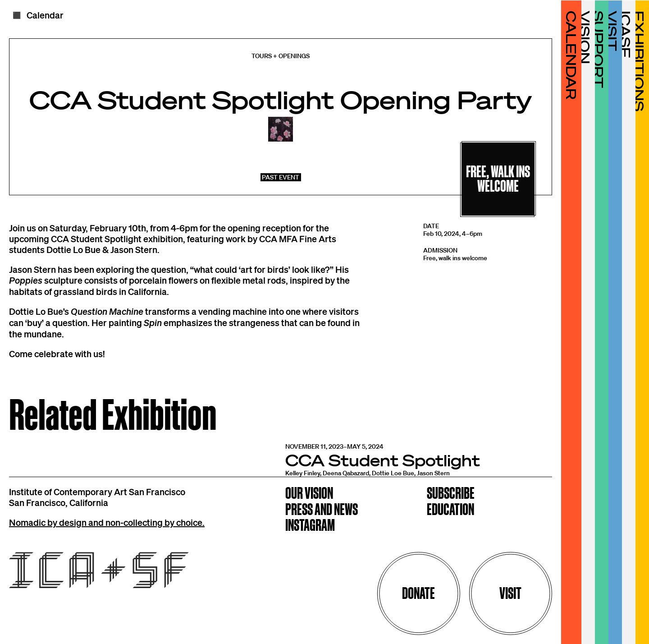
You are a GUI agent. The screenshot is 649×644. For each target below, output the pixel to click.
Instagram (310, 526)
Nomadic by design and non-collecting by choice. (107, 522)
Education (450, 510)
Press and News (322, 510)
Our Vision (309, 494)
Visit (510, 593)
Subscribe (451, 494)
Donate (418, 593)
